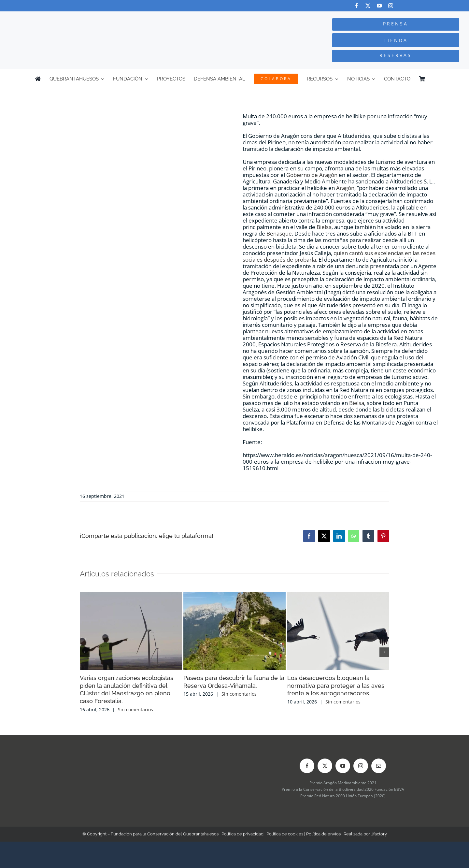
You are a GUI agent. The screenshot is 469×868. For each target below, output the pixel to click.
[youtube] (379, 6)
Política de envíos (323, 834)
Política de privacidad (242, 834)
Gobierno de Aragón (312, 175)
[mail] (379, 766)
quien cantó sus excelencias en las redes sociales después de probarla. (339, 256)
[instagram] (391, 6)
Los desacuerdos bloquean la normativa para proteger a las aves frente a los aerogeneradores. (336, 686)
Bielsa (324, 227)
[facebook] (356, 6)
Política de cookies (285, 834)
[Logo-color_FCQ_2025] (88, 17)
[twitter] (368, 6)
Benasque (279, 233)
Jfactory (379, 834)
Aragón (345, 188)
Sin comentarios (135, 709)
